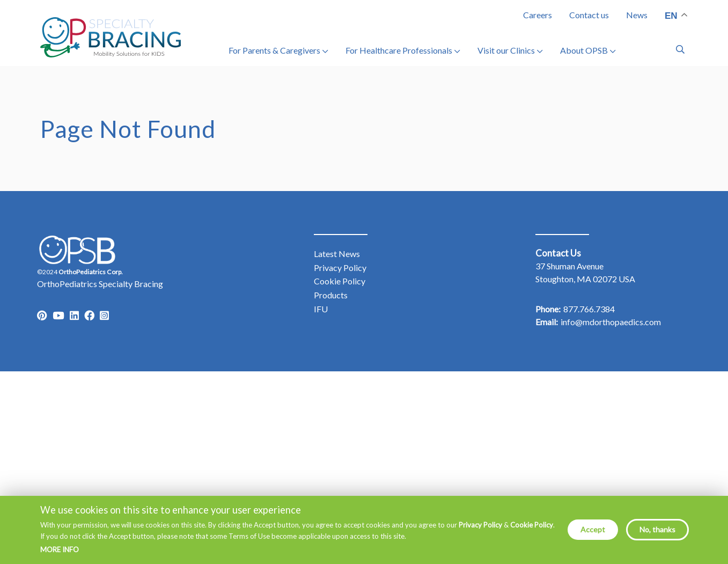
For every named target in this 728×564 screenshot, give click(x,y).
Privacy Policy (480, 530)
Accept (593, 534)
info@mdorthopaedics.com (611, 322)
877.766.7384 (589, 309)
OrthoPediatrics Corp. (91, 272)
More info (60, 555)
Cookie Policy (532, 530)
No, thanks (657, 534)
